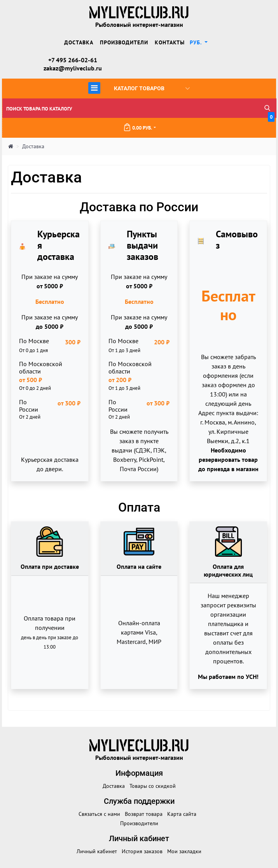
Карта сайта (182, 814)
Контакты (170, 42)
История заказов (142, 851)
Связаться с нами (99, 814)
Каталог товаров (139, 88)
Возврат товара (144, 814)
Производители (124, 42)
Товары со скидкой (153, 786)
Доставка (79, 42)
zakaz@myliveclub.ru (73, 68)
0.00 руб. (199, 125)
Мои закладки (184, 851)
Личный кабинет (97, 851)
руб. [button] (197, 42)
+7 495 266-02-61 (73, 60)
